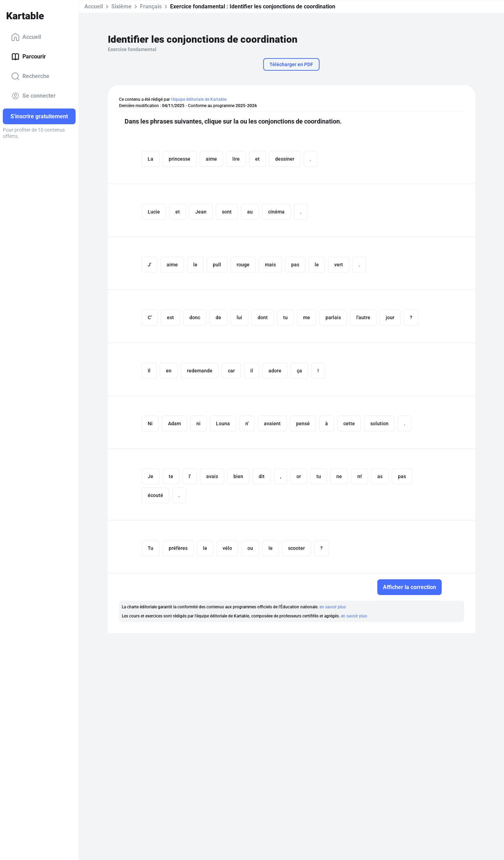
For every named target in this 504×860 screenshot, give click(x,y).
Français (151, 6)
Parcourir (29, 57)
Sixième (121, 6)
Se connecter (33, 96)
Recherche (30, 76)
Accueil (26, 37)
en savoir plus (333, 609)
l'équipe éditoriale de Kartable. (199, 99)
